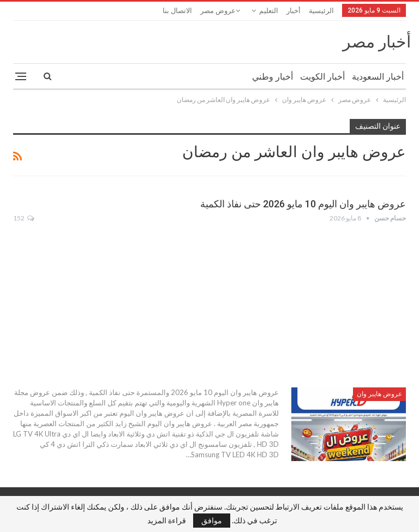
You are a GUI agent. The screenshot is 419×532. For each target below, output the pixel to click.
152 (23, 218)
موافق (212, 520)
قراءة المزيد (167, 521)
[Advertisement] (209, 306)
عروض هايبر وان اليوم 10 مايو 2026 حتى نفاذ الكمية (303, 204)
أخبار (294, 11)
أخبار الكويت (322, 77)
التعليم (269, 11)
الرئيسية (321, 11)
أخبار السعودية (378, 77)
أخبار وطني (273, 77)
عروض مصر (218, 11)
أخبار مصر (377, 42)
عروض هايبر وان (379, 394)
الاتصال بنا (177, 11)
